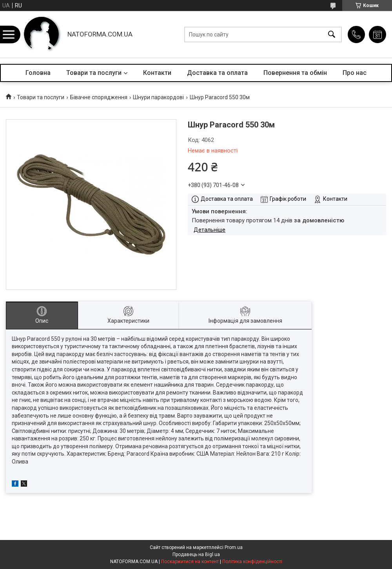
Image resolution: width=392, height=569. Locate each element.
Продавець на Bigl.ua (196, 554)
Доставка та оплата (217, 73)
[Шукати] (332, 34)
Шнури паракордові (158, 97)
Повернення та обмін (295, 73)
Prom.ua (234, 547)
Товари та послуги (94, 73)
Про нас (355, 73)
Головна (38, 73)
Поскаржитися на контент (190, 562)
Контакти (157, 73)
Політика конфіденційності (252, 562)
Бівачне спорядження (99, 97)
